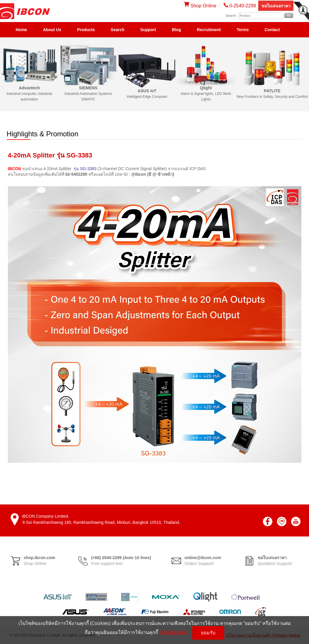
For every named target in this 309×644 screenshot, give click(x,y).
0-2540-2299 (243, 6)
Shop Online (200, 6)
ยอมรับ (208, 633)
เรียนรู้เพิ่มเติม (173, 632)
